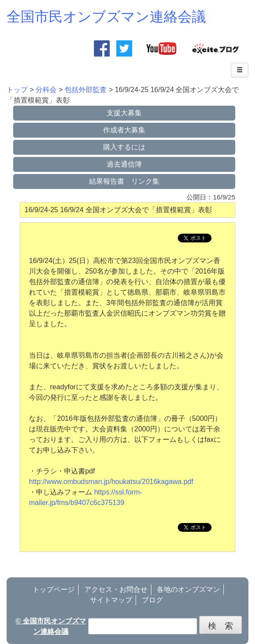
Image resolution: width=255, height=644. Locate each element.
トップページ (54, 589)
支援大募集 (124, 113)
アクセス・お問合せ (116, 589)
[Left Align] (240, 70)
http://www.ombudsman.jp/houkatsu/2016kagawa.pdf (111, 482)
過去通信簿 (124, 164)
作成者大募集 (124, 130)
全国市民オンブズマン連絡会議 (106, 17)
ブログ (152, 600)
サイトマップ (111, 600)
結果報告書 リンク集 (124, 181)
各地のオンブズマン (188, 589)
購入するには (124, 147)
